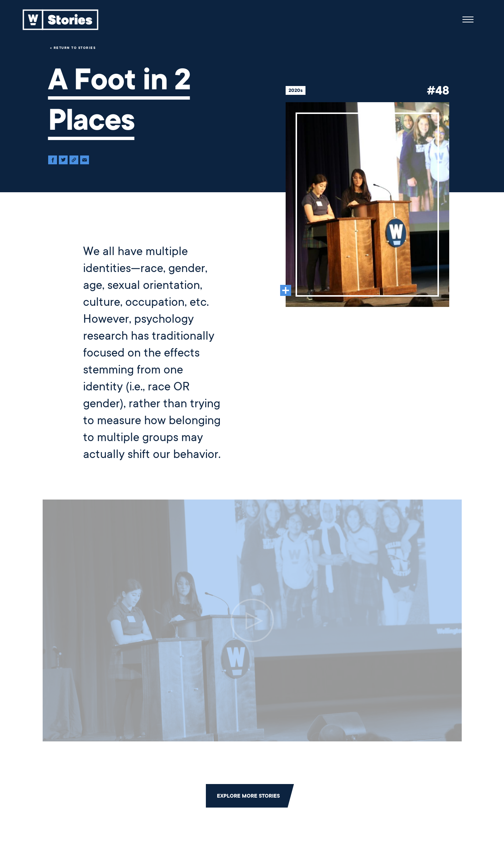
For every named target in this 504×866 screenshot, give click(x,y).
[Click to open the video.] (252, 620)
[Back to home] (61, 19)
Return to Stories (75, 48)
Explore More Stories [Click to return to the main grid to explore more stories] (248, 796)
